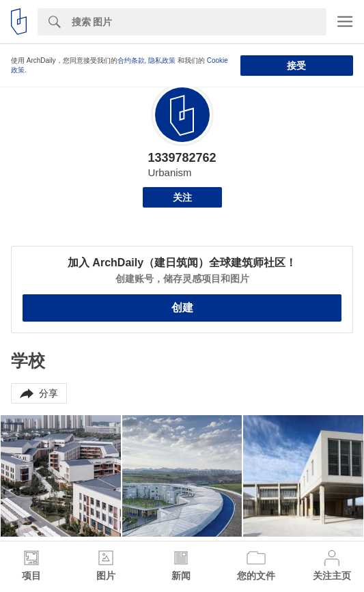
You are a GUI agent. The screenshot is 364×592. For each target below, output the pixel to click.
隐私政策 (162, 60)
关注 (182, 197)
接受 (296, 66)
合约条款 (131, 60)
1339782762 (182, 158)
